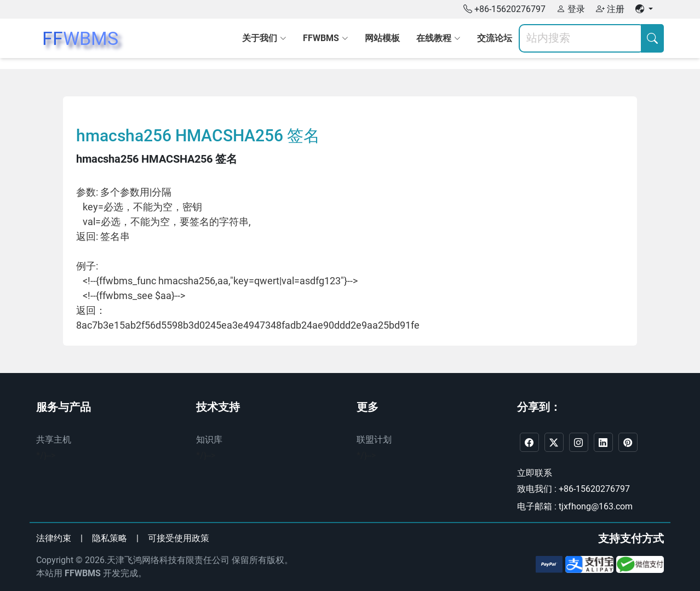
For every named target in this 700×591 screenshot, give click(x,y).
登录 (571, 9)
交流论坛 (495, 38)
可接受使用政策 (179, 538)
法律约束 (54, 538)
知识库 (209, 440)
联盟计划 (374, 440)
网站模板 (382, 38)
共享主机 (54, 440)
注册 (610, 9)
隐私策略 (110, 538)
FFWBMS (83, 573)
